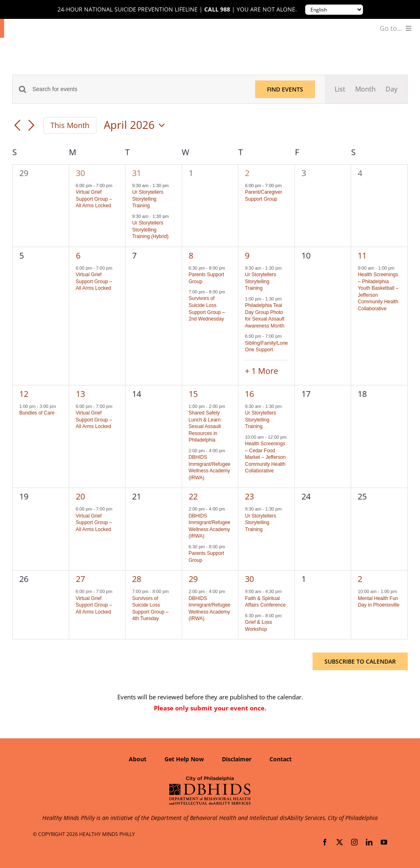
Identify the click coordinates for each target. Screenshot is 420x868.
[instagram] (354, 842)
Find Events (285, 89)
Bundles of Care (37, 413)
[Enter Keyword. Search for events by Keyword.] (139, 89)
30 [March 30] (80, 173)
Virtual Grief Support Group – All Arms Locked (94, 199)
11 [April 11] (362, 255)
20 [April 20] (80, 496)
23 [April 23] (249, 496)
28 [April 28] (137, 579)
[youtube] (384, 842)
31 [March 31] (137, 173)
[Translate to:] (334, 10)
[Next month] (31, 126)
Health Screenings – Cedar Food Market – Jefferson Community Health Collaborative (265, 457)
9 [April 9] (247, 255)
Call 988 (217, 9)
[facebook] (325, 842)
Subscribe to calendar (360, 661)
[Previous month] (17, 126)
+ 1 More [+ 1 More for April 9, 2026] (261, 371)
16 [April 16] (249, 394)
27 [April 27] (80, 579)
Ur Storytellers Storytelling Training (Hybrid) (150, 230)
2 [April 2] (247, 173)
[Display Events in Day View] (391, 89)
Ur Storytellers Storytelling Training (148, 199)
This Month (70, 125)
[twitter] (340, 842)
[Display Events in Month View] (365, 89)
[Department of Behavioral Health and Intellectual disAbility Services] (210, 779)
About (138, 759)
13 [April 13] (80, 394)
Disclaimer (237, 759)
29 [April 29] (193, 579)
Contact (281, 759)
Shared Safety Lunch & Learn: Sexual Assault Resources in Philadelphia (205, 426)
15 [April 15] (193, 394)
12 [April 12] (24, 394)
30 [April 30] (249, 579)
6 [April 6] (78, 255)
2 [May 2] (360, 579)
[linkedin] (369, 842)
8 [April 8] (191, 255)
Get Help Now (184, 759)
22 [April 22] (193, 496)
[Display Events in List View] (340, 89)
